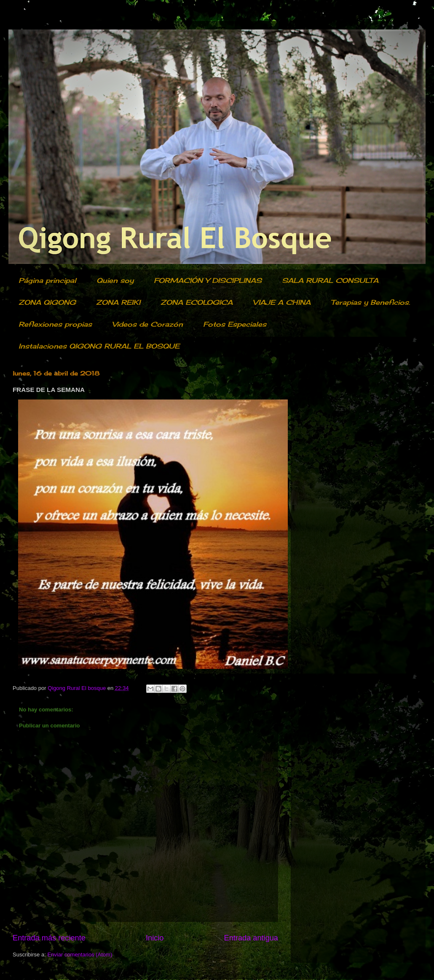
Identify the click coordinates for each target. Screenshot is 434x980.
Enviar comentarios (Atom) (80, 955)
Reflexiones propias (55, 324)
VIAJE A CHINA (282, 302)
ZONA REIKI (118, 302)
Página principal (47, 280)
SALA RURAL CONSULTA (330, 280)
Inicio (155, 938)
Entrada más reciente (49, 938)
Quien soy (115, 280)
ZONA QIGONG (47, 302)
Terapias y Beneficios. (370, 302)
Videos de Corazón (147, 324)
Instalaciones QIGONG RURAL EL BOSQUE (99, 346)
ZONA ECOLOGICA (197, 302)
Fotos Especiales (235, 324)
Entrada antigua (251, 938)
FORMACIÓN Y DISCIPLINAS (208, 280)
